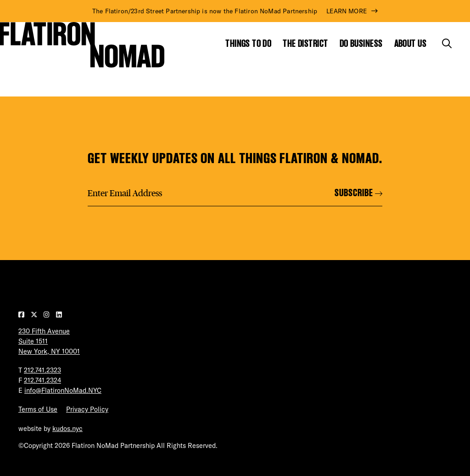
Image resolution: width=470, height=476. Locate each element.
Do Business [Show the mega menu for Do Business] (361, 43)
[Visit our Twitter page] (35, 315)
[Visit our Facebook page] (22, 315)
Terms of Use (38, 409)
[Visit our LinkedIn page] (59, 315)
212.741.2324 (42, 380)
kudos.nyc (67, 429)
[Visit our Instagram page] (48, 315)
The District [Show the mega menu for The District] (305, 43)
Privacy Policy (87, 409)
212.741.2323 (42, 370)
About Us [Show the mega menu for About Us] (411, 43)
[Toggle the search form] (447, 43)
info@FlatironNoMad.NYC (63, 391)
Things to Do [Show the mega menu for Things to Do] (248, 43)
